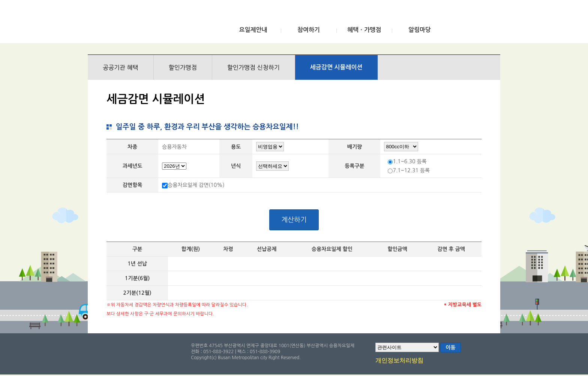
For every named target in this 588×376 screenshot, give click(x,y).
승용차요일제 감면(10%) (196, 185)
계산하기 (294, 220)
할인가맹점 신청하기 (253, 67)
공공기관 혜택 (121, 67)
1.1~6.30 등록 (409, 161)
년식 (236, 166)
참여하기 (309, 30)
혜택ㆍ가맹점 (364, 30)
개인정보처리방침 (399, 361)
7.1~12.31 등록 (411, 170)
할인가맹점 (183, 67)
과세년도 (133, 166)
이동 (450, 348)
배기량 (355, 147)
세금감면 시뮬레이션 (336, 67)
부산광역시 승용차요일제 (143, 24)
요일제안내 (253, 30)
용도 (236, 147)
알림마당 (420, 30)
